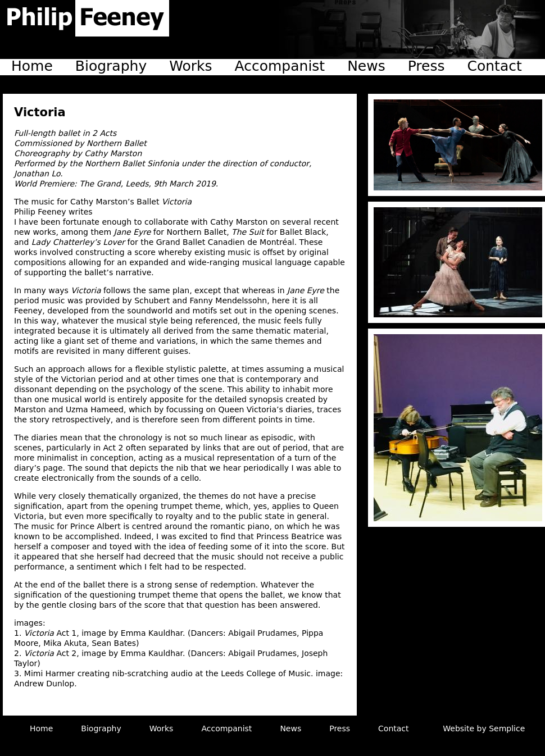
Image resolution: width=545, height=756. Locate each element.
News (366, 66)
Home (32, 66)
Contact (495, 66)
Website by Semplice (484, 728)
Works (190, 66)
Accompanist (280, 66)
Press (426, 66)
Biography (111, 66)
